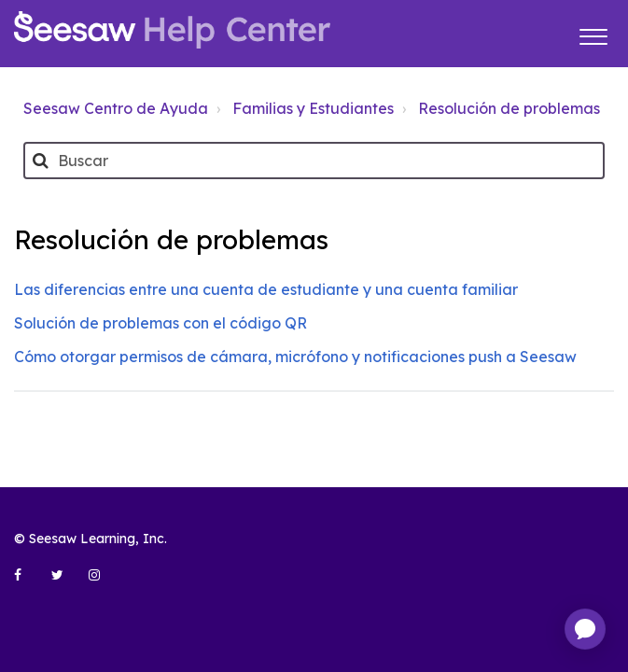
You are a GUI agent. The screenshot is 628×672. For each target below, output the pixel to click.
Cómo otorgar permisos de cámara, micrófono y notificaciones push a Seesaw (295, 357)
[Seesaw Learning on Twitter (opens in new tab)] (65, 582)
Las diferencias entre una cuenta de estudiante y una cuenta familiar (266, 289)
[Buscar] (314, 161)
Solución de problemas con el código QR (160, 323)
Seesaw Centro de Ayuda (116, 108)
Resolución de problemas (509, 108)
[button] (593, 34)
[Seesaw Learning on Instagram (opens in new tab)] (103, 582)
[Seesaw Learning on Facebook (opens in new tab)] (28, 582)
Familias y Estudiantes (313, 108)
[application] (585, 629)
